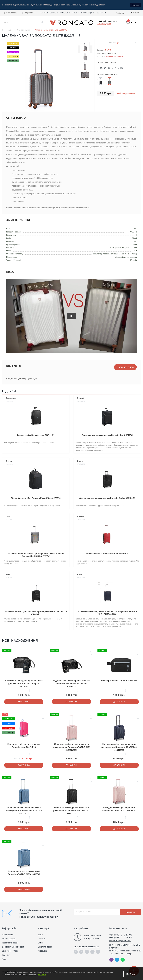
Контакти (101, 12)
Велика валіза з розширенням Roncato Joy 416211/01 (107, 434)
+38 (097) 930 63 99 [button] (121, 934)
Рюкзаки (42, 938)
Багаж (10, 29)
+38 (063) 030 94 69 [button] (121, 937)
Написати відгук (125, 366)
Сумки (41, 942)
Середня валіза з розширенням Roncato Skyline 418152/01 (107, 497)
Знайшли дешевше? (126, 93)
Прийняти (131, 974)
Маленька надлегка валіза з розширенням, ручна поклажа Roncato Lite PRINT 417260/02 (36, 554)
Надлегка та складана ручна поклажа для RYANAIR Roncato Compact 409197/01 (24, 683)
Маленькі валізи (23, 29)
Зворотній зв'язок (10, 950)
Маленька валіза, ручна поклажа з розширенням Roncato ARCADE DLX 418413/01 (71, 810)
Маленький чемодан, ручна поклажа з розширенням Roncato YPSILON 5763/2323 (107, 612)
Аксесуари (43, 950)
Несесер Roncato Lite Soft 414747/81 (119, 680)
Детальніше (41, 976)
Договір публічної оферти (14, 946)
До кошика (24, 701)
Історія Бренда (9, 938)
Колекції (6, 954)
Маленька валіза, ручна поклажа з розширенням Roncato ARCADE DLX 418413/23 (119, 746)
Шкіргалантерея (45, 946)
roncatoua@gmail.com (120, 940)
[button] (11, 12)
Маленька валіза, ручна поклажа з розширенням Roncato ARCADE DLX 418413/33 (24, 810)
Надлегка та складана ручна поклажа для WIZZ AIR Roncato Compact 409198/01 (71, 683)
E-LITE (108, 49)
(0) (118, 42)
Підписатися (131, 911)
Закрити (135, 4)
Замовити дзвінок (104, 23)
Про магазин (8, 934)
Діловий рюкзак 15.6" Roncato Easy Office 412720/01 (36, 497)
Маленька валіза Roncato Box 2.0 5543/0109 (107, 553)
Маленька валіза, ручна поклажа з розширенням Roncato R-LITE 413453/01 (36, 612)
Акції (4, 958)
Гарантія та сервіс (10, 942)
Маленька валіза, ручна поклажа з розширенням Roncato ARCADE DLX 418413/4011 (71, 746)
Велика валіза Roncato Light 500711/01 (36, 434)
